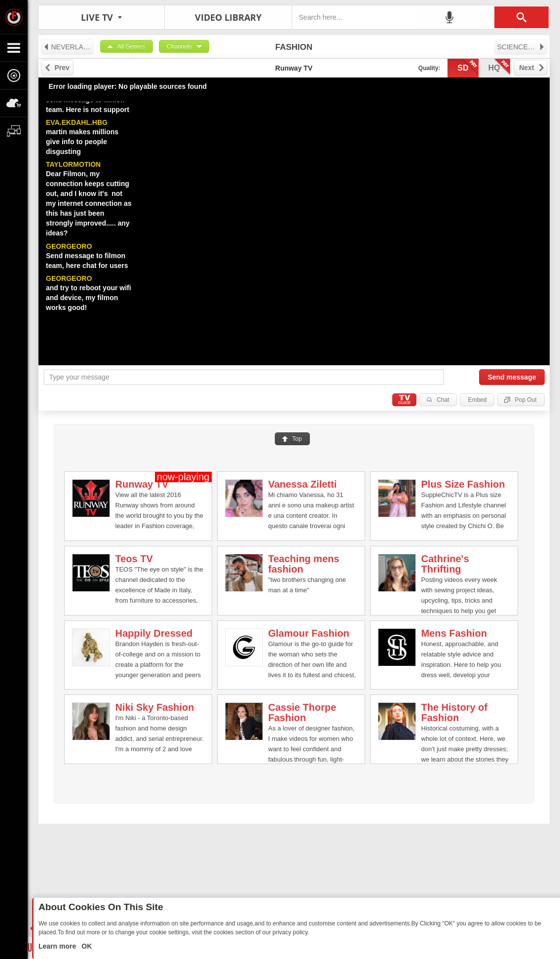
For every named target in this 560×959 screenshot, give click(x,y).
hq (499, 67)
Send (512, 377)
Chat (443, 400)
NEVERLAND (68, 47)
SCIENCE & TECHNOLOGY (522, 47)
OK (86, 946)
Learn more (58, 946)
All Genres (131, 46)
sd (468, 67)
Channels (179, 46)
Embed (477, 400)
